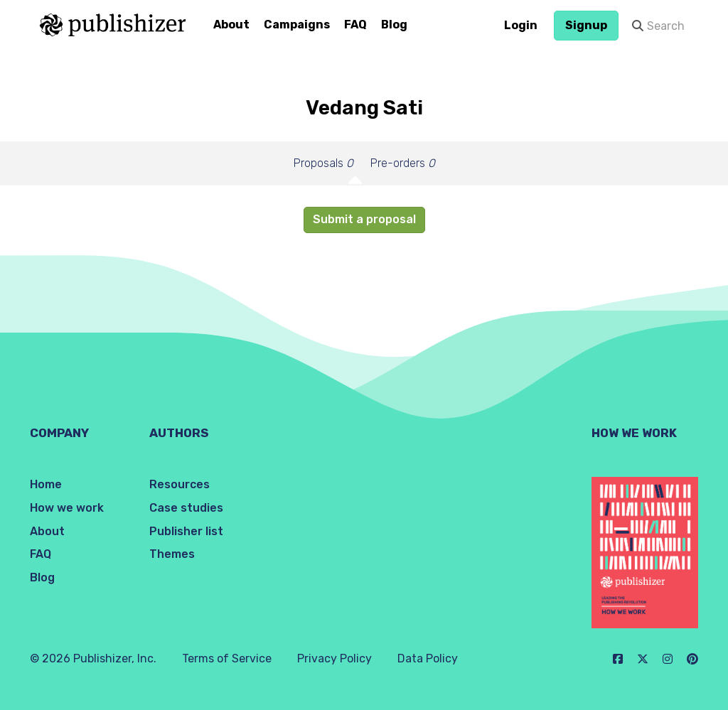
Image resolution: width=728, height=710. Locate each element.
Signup (586, 25)
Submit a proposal (364, 219)
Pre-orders (403, 163)
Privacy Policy (334, 658)
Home (46, 484)
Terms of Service (227, 658)
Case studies (186, 508)
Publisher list (186, 531)
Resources (180, 484)
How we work (67, 508)
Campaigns (297, 25)
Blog (394, 25)
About (231, 25)
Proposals (323, 163)
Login (521, 25)
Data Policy (428, 658)
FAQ (355, 25)
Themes (172, 554)
